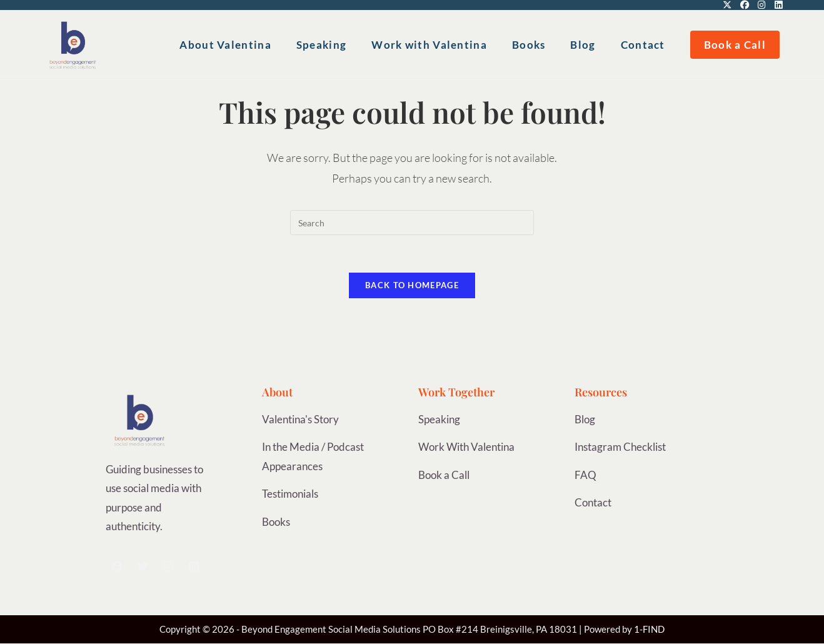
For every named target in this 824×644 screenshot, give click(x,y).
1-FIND (649, 630)
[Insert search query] (412, 223)
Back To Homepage (412, 286)
